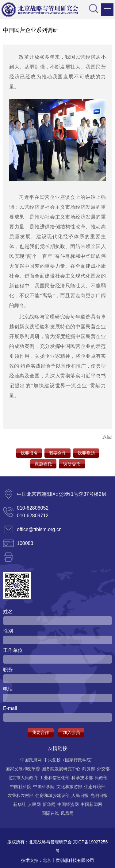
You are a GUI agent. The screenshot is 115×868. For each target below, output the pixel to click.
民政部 (101, 778)
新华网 (49, 804)
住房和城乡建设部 (52, 795)
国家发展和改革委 (23, 769)
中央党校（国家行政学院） (69, 760)
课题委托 (43, 464)
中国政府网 (31, 760)
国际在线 (50, 813)
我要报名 (29, 453)
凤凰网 (67, 813)
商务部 (89, 769)
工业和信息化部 (55, 778)
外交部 (103, 769)
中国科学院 (44, 787)
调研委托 (72, 464)
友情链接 (58, 748)
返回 (107, 437)
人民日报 (80, 795)
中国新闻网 (91, 804)
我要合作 (58, 453)
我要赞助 (86, 453)
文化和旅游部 (69, 787)
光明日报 (99, 795)
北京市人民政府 (23, 778)
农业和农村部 (21, 795)
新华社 (20, 804)
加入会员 (71, 732)
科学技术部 (82, 778)
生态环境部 (95, 787)
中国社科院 (21, 787)
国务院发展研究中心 (61, 769)
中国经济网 (68, 804)
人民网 (34, 804)
